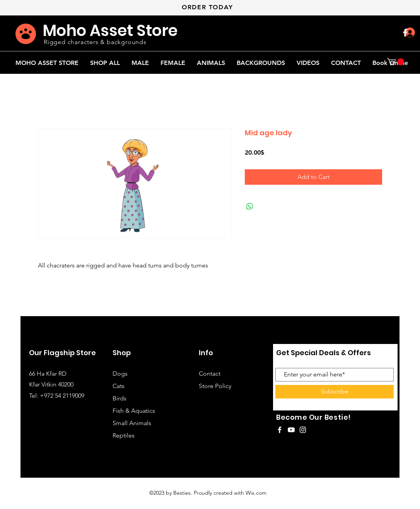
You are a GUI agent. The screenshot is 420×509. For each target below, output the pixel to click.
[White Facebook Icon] (405, 33)
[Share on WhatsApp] (250, 206)
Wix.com (256, 493)
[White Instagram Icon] (303, 430)
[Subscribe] (335, 392)
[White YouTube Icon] (291, 430)
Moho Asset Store (110, 31)
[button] (396, 62)
